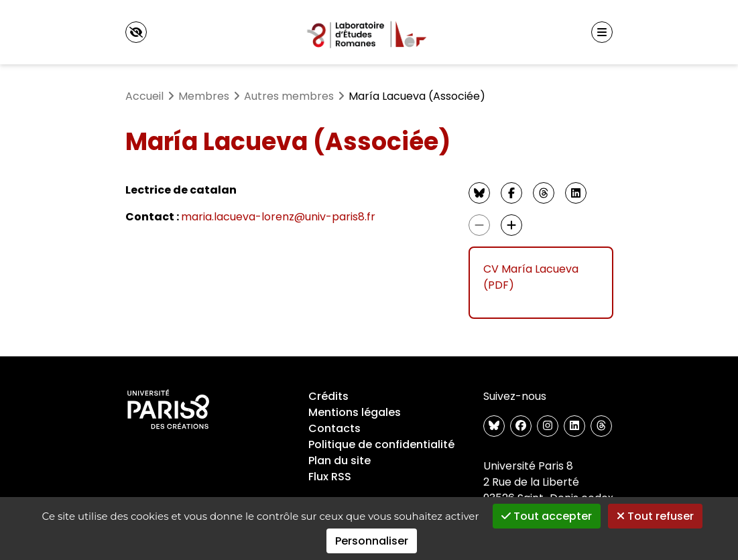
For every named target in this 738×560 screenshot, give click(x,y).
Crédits (328, 396)
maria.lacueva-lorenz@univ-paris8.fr (278, 217)
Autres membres (289, 96)
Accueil (144, 96)
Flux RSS (330, 477)
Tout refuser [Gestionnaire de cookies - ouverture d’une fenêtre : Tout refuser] (655, 516)
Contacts (334, 428)
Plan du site (340, 461)
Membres (204, 96)
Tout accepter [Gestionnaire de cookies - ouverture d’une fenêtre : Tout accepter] (547, 516)
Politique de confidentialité (381, 444)
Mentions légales (355, 412)
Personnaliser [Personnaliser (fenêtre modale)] (372, 541)
